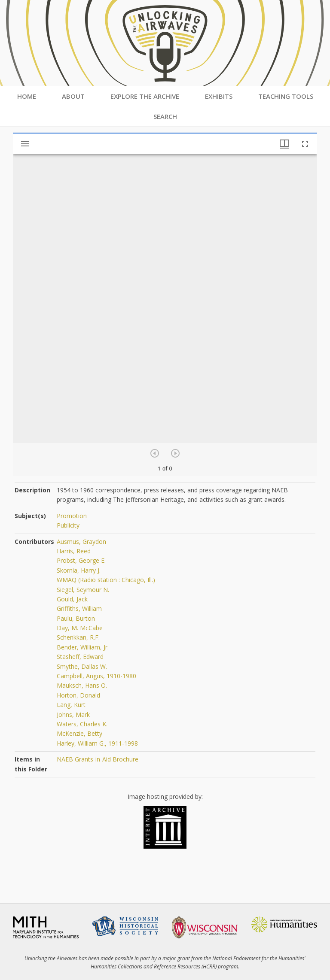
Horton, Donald (78, 695)
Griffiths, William (79, 608)
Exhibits (219, 96)
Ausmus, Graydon (81, 542)
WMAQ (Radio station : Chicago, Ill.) (106, 580)
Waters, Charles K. (82, 724)
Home (27, 96)
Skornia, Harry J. (79, 570)
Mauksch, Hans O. (82, 685)
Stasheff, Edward (80, 657)
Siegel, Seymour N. (83, 590)
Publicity (68, 525)
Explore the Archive (145, 96)
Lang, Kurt (71, 705)
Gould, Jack (72, 599)
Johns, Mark (73, 715)
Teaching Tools (286, 96)
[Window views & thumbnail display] (284, 144)
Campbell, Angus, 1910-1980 (96, 676)
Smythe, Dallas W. (82, 666)
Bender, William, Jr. (83, 647)
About (73, 96)
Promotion (72, 516)
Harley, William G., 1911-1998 (97, 743)
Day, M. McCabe (80, 628)
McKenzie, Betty (79, 733)
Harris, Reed (74, 551)
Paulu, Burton (76, 618)
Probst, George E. (81, 560)
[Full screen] (305, 144)
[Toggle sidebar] (25, 144)
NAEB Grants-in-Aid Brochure (98, 759)
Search (165, 116)
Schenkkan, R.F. (78, 637)
